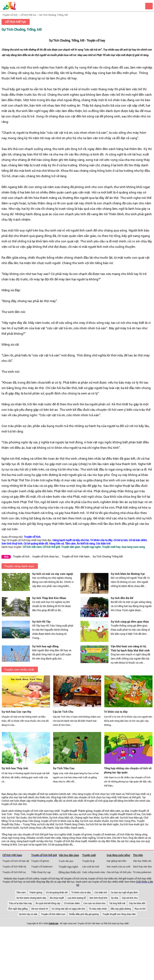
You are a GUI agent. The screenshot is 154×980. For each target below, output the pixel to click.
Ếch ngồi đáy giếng (18, 909)
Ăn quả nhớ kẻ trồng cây (48, 903)
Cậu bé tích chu (130, 898)
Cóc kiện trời (101, 892)
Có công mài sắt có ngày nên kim (68, 909)
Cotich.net (64, 794)
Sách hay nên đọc (142, 866)
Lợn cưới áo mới (91, 866)
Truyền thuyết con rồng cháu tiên (119, 914)
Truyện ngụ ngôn (68, 867)
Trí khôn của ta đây (116, 712)
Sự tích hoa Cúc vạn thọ (16, 712)
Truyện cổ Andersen (42, 866)
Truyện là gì (88, 861)
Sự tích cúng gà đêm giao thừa (130, 621)
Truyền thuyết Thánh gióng (77, 811)
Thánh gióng (36, 892)
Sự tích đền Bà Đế (122, 598)
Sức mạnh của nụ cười (118, 866)
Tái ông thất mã (117, 903)
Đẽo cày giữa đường (121, 909)
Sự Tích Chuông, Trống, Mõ (53, 15)
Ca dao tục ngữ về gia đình (124, 892)
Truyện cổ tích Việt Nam (76, 556)
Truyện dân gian (66, 861)
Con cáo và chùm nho (94, 903)
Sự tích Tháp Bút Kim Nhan (49, 598)
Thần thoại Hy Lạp (41, 872)
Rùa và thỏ (140, 909)
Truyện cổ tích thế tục (14, 872)
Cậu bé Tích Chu (63, 712)
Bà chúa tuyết (57, 898)
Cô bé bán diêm (72, 903)
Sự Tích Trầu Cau (64, 768)
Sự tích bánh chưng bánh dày (31, 898)
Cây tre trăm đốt (137, 903)
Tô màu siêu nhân (98, 909)
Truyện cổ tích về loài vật (16, 861)
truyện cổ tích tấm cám (107, 811)
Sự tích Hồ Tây (41, 621)
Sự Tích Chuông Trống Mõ (108, 556)
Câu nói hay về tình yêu (119, 872)
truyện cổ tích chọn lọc (46, 556)
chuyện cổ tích (36, 794)
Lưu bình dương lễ (77, 898)
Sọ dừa (115, 898)
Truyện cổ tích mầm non (53, 914)
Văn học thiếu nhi (142, 861)
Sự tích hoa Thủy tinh (15, 768)
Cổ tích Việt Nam (12, 855)
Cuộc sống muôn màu (94, 872)
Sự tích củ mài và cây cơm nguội (53, 574)
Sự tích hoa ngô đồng (45, 646)
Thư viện (138, 855)
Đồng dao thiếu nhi (70, 872)
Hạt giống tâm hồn (116, 861)
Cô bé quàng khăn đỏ (57, 892)
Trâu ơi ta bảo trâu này (20, 903)
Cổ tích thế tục (28, 15)
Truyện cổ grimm (40, 861)
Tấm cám (21, 892)
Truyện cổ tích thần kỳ (14, 866)
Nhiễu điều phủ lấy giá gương (84, 914)
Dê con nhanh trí (40, 909)
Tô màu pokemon (142, 872)
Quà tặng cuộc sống (118, 855)
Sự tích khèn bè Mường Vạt (128, 574)
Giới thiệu (142, 882)
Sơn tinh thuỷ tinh (98, 898)
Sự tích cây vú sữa (28, 914)
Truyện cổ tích (10, 15)
